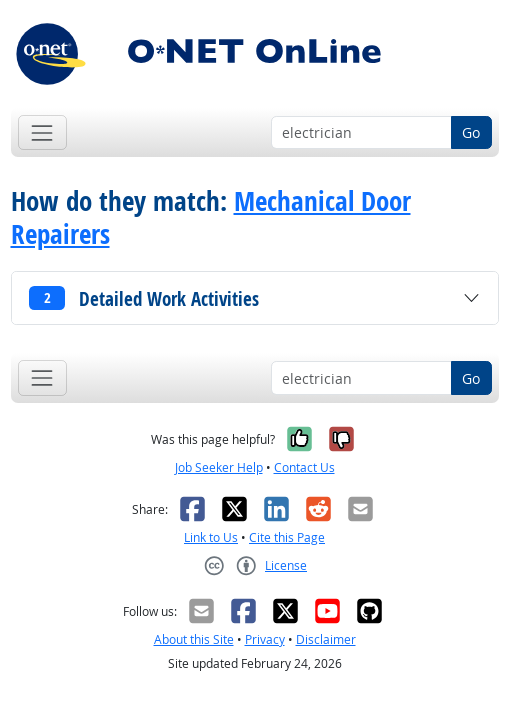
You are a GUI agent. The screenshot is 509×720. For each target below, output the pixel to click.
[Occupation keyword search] (361, 133)
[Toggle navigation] (42, 132)
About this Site (194, 639)
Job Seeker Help (219, 467)
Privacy (265, 639)
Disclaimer (326, 639)
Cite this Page (287, 537)
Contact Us (304, 467)
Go (471, 132)
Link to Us (211, 537)
